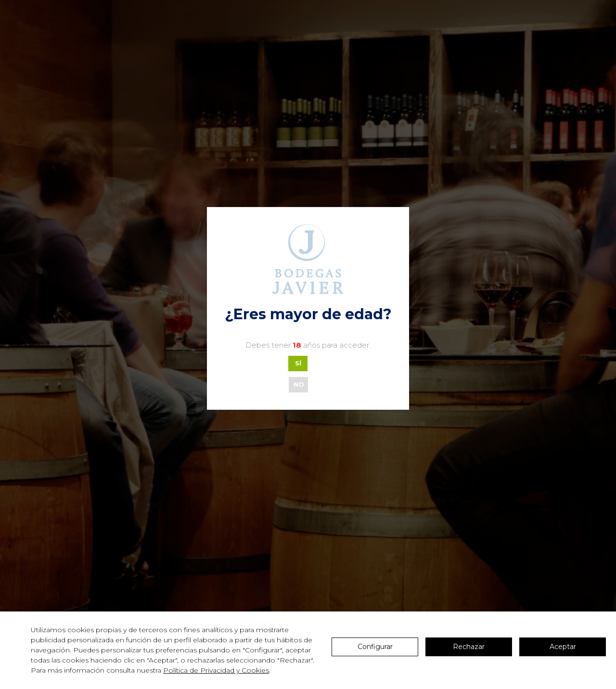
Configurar (375, 647)
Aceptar (563, 647)
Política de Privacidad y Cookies (216, 670)
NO (299, 384)
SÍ (298, 363)
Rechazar (469, 647)
